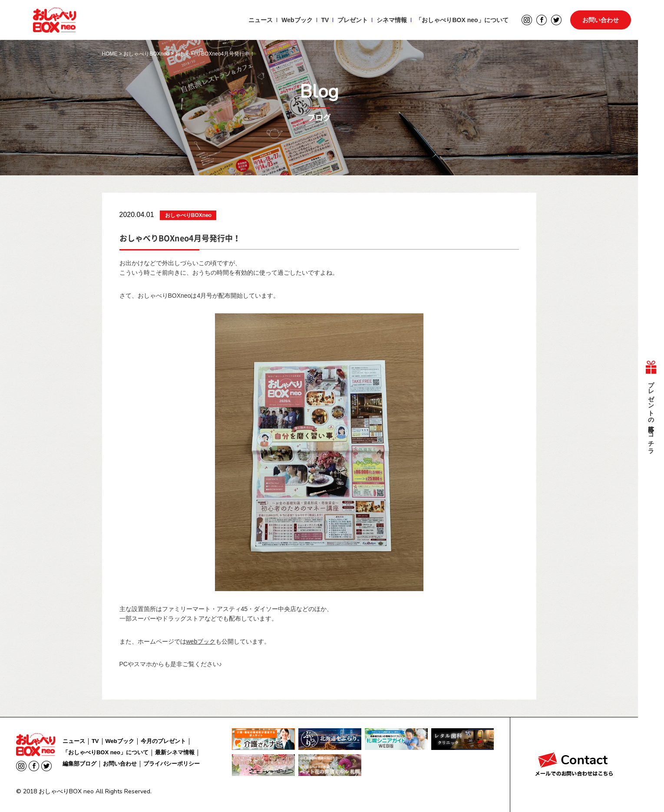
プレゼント (353, 20)
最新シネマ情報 (175, 752)
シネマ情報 (392, 20)
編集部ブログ (79, 764)
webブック (201, 641)
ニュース (261, 20)
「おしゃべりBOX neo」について (462, 20)
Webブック (297, 20)
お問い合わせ (601, 20)
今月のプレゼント (163, 741)
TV (325, 20)
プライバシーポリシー (172, 764)
